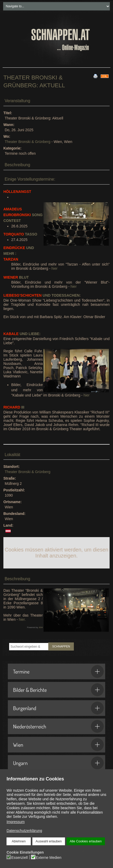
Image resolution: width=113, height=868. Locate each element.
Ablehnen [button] (19, 841)
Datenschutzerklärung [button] (24, 831)
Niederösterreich (58, 726)
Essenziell (20, 857)
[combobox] (29, 647)
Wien (58, 745)
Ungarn (58, 763)
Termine (58, 671)
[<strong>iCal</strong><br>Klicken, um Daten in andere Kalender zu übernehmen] (105, 76)
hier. (22, 619)
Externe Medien (49, 857)
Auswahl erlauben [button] (49, 841)
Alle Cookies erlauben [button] (86, 841)
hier (54, 268)
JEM (41, 627)
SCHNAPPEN (61, 646)
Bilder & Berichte (58, 690)
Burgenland (58, 708)
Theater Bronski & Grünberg (28, 142)
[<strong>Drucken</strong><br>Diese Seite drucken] (96, 76)
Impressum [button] (16, 822)
